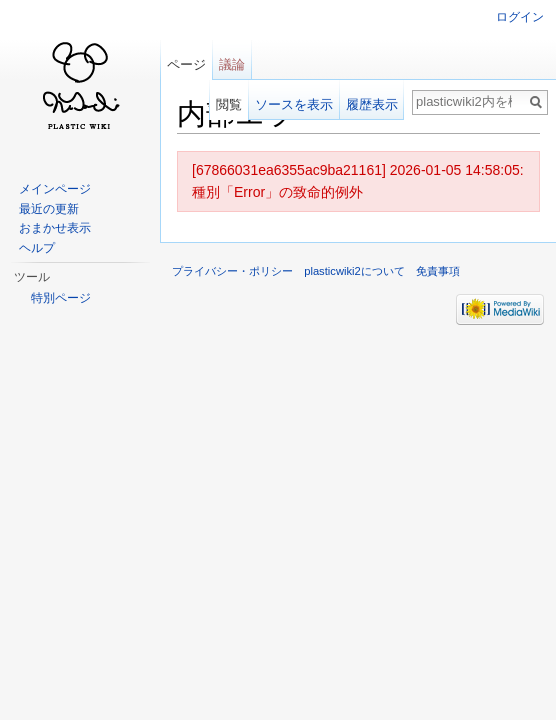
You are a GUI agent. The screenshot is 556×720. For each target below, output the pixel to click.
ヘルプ (37, 248)
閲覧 (229, 104)
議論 (232, 64)
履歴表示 (372, 104)
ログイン (520, 17)
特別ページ (61, 298)
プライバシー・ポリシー (232, 271)
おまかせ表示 (55, 228)
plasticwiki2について (354, 271)
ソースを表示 (294, 104)
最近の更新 (49, 209)
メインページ (55, 189)
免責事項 (438, 271)
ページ (186, 64)
